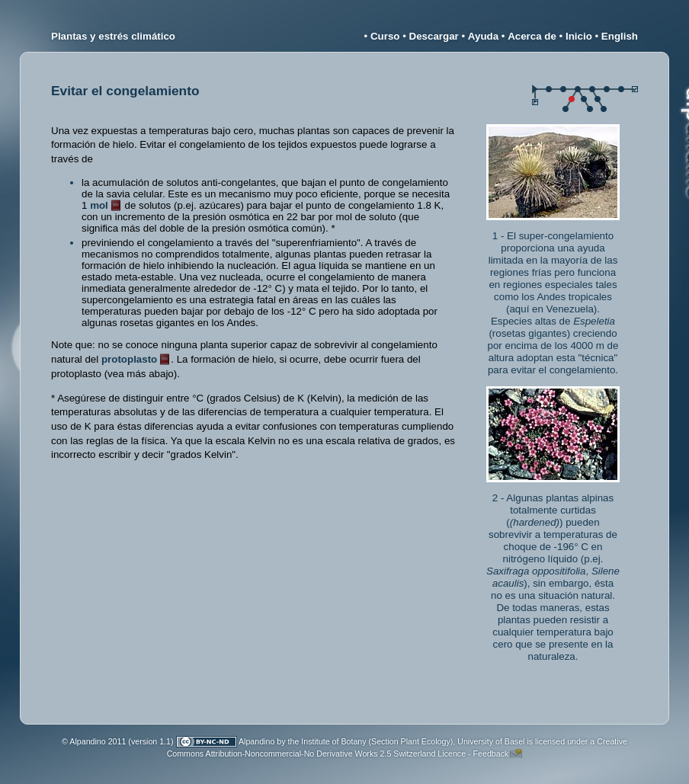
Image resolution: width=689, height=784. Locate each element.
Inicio (579, 36)
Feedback (491, 754)
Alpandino (256, 741)
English (620, 36)
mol (99, 205)
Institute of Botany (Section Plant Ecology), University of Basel (413, 741)
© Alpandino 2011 (94, 741)
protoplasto (129, 359)
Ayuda (483, 36)
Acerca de (532, 36)
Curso (385, 36)
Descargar (434, 36)
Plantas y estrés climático (113, 36)
